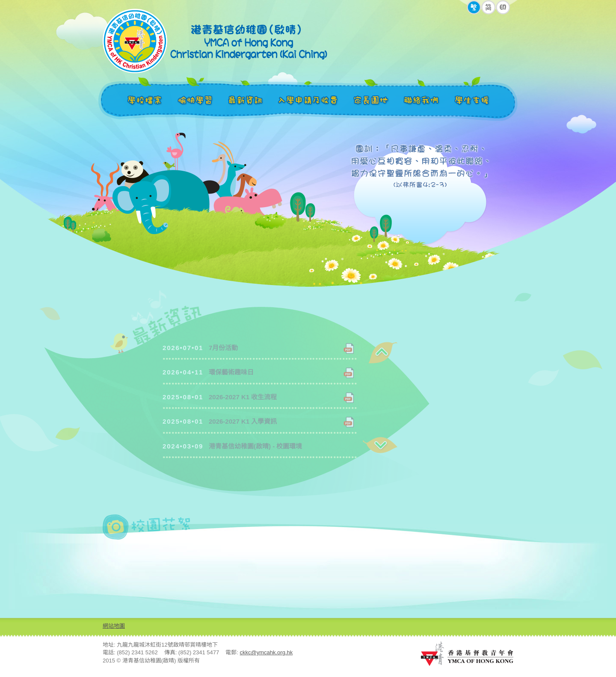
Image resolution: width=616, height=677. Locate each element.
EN (503, 7)
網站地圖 (114, 626)
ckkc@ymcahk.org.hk (267, 652)
